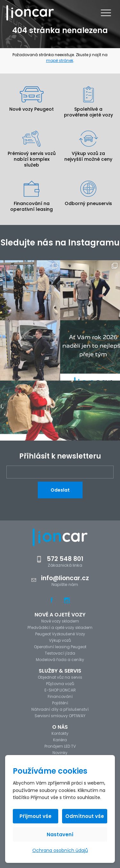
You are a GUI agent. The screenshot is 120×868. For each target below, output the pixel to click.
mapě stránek (60, 60)
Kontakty (60, 733)
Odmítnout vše (85, 816)
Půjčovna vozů (60, 684)
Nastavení (60, 834)
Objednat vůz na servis (60, 677)
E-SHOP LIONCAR (60, 690)
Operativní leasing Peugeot (60, 647)
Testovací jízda (60, 653)
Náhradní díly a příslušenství (60, 709)
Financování (60, 696)
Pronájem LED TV (60, 746)
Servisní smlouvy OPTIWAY (60, 716)
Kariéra (60, 740)
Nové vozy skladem (60, 621)
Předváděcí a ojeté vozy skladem (60, 627)
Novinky (60, 753)
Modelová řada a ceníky (60, 660)
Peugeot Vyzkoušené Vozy (60, 634)
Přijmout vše (36, 816)
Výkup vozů (60, 640)
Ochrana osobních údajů (60, 850)
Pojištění (60, 703)
